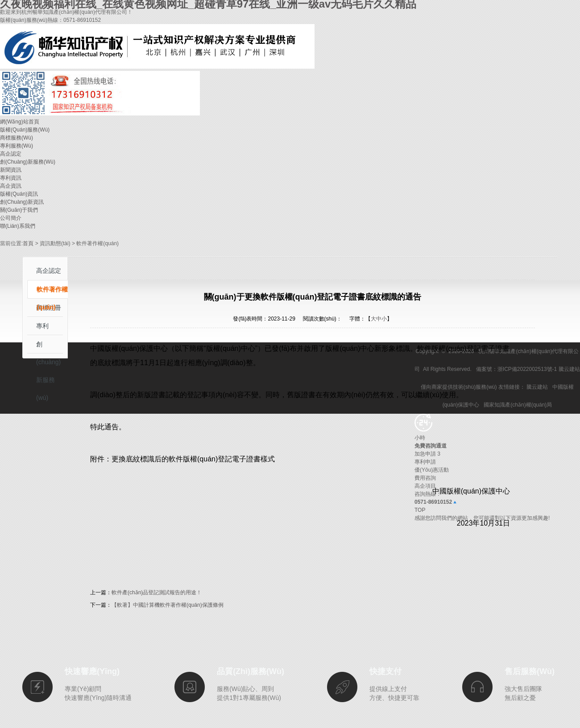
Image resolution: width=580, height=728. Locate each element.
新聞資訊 (11, 170)
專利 (42, 326)
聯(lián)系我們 (18, 226)
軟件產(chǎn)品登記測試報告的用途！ (157, 592)
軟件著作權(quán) (52, 292)
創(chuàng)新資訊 (22, 202)
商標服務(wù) (17, 138)
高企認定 (11, 154)
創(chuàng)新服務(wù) (28, 162)
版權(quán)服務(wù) (25, 130)
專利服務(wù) (17, 146)
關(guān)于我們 (19, 210)
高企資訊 (11, 186)
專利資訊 (11, 178)
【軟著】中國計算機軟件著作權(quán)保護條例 (168, 605)
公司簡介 (11, 218)
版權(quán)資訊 (19, 194)
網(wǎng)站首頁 (20, 122)
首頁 (28, 243)
